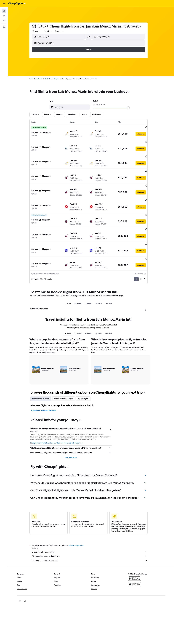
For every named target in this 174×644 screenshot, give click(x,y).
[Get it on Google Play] (138, 555)
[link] (135, 578)
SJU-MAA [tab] (81, 280)
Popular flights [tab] (86, 376)
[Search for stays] (4, 16)
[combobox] (39, 31)
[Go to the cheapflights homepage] (17, 4)
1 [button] (139, 256)
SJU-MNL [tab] (91, 280)
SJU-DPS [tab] (101, 280)
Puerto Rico (51, 79)
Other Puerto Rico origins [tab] (66, 376)
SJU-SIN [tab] (71, 280)
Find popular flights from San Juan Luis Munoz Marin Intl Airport (59, 420)
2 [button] (143, 256)
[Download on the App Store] (138, 561)
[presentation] (143, 26)
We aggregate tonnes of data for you (92, 533)
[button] (4, 4)
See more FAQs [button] (74, 434)
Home (34, 79)
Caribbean (42, 79)
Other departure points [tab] (43, 376)
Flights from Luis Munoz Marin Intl (46, 387)
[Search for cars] (4, 20)
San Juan (59, 79)
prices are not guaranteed (79, 522)
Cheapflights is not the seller (92, 529)
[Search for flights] (4, 11)
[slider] (131, 108)
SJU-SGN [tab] (111, 280)
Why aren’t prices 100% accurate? (92, 537)
